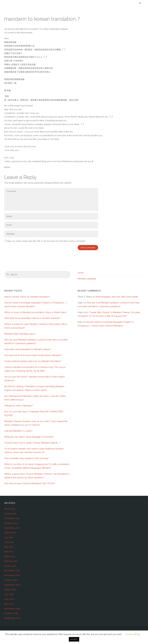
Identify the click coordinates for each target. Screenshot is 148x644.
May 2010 (9, 604)
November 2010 (12, 575)
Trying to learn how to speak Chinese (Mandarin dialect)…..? (32, 443)
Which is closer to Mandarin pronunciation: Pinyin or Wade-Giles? (35, 312)
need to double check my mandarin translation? (27, 297)
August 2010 (10, 590)
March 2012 (10, 509)
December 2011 (12, 518)
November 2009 (12, 609)
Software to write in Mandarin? (19, 406)
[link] (140, 3)
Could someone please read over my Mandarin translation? (33, 361)
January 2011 (10, 566)
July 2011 (9, 537)
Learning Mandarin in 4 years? (18, 431)
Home (81, 273)
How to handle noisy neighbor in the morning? (27, 458)
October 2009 (11, 613)
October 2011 (11, 523)
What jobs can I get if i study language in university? (29, 437)
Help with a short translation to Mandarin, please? (28, 349)
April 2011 (9, 552)
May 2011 (9, 547)
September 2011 (12, 528)
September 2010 (12, 585)
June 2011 (9, 542)
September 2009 (12, 618)
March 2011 (9, 556)
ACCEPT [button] (74, 639)
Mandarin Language (87, 279)
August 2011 (10, 533)
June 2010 (9, 599)
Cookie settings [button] (133, 634)
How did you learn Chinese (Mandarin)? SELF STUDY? (30, 483)
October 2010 (11, 580)
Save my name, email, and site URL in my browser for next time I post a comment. (45, 241)
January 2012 (10, 514)
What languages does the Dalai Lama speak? (117, 297)
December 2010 (12, 571)
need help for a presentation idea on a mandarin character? (32, 318)
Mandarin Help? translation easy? (20, 334)
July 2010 (9, 594)
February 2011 (11, 561)
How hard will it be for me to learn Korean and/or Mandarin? (33, 355)
